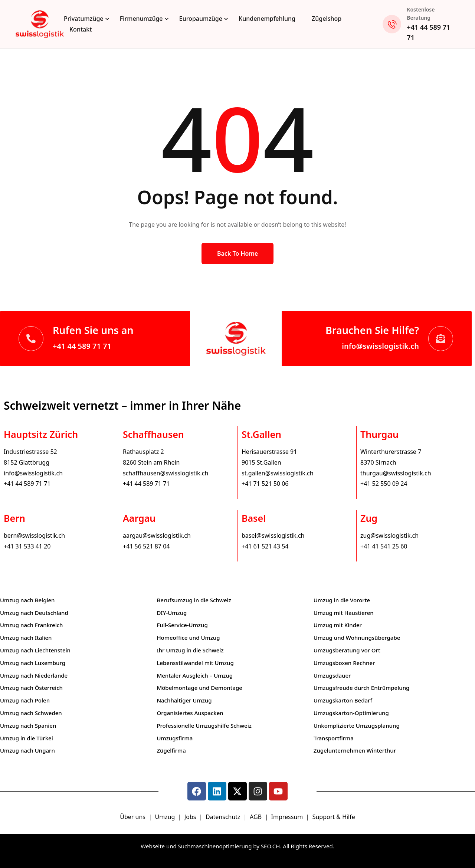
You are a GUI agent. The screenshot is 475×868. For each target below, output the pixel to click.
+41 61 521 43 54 (265, 546)
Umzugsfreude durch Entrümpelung (362, 688)
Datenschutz (224, 817)
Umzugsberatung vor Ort (347, 650)
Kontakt (81, 29)
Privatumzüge (84, 19)
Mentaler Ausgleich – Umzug (195, 675)
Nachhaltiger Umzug (184, 700)
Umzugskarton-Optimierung (351, 713)
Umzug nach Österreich (31, 688)
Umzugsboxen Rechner (344, 663)
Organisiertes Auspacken (190, 713)
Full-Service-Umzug (182, 625)
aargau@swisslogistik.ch (157, 535)
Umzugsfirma (175, 738)
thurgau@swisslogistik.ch (396, 473)
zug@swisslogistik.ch (389, 535)
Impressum (288, 817)
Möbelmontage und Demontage (199, 688)
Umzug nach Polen (25, 700)
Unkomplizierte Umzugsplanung (357, 725)
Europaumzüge (201, 19)
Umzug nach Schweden (31, 713)
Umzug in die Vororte (342, 600)
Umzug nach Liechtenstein (35, 650)
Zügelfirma (171, 750)
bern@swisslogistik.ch (34, 535)
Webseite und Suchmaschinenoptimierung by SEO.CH (210, 846)
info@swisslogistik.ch (380, 346)
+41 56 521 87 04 (146, 546)
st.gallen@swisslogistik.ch (278, 473)
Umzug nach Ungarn (27, 750)
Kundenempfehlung (267, 19)
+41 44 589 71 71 (82, 346)
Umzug (166, 817)
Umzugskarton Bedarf (343, 700)
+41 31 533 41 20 (27, 546)
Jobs (190, 817)
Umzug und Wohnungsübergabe (357, 638)
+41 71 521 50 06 (265, 484)
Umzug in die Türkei (27, 738)
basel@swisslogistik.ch (273, 535)
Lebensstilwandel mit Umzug (195, 663)
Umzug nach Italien (26, 638)
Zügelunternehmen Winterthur (355, 750)
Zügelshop (327, 19)
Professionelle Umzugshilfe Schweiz (204, 725)
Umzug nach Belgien (27, 600)
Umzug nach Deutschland (34, 613)
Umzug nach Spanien (28, 725)
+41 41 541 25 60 (384, 546)
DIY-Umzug (172, 613)
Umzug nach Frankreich (32, 625)
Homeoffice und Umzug (188, 638)
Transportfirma (334, 738)
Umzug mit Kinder (338, 625)
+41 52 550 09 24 (384, 484)
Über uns (133, 817)
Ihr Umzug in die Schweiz (190, 650)
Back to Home (237, 253)
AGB (256, 817)
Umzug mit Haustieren (344, 613)
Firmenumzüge (141, 19)
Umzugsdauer (332, 675)
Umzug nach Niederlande (34, 675)
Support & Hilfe (334, 817)
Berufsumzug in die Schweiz (194, 600)
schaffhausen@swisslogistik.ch (166, 473)
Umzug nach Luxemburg (33, 663)
